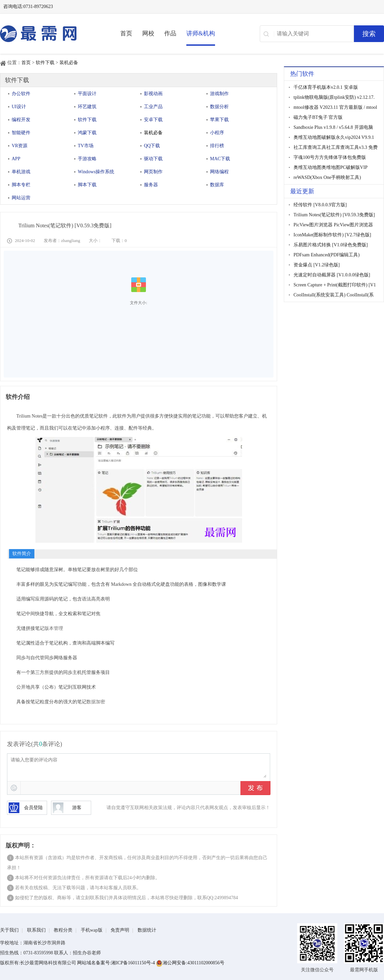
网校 (148, 33)
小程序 (217, 133)
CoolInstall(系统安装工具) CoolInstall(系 (334, 295)
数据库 (217, 185)
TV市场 (86, 146)
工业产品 (153, 107)
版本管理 (54, 628)
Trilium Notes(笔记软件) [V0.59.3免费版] (334, 215)
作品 (170, 33)
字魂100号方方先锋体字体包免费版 (330, 157)
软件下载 (45, 63)
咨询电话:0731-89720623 (28, 7)
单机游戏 (21, 172)
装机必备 (69, 63)
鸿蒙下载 (87, 133)
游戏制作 (219, 94)
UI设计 (19, 107)
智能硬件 (21, 133)
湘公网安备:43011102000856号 (190, 963)
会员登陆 (26, 808)
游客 (67, 808)
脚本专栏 (21, 185)
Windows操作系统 (96, 172)
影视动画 (153, 94)
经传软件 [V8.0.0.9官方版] (320, 205)
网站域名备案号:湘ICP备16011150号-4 (117, 963)
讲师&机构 (201, 33)
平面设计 (87, 94)
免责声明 (120, 930)
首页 (126, 33)
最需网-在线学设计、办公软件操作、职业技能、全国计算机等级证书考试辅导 (50, 34)
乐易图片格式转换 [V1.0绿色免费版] (331, 245)
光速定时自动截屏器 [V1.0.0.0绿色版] (332, 275)
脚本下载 (87, 185)
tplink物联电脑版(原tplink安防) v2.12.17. (334, 97)
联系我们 (36, 930)
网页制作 (153, 172)
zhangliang (71, 240)
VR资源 (20, 146)
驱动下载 (153, 159)
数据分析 (219, 107)
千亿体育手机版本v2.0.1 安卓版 (326, 87)
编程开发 (21, 120)
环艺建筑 (87, 107)
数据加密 (96, 702)
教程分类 (63, 930)
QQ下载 (152, 146)
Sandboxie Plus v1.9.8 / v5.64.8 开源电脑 (333, 127)
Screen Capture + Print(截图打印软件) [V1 (335, 285)
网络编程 (219, 172)
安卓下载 (153, 120)
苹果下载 (219, 120)
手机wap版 (92, 930)
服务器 (151, 185)
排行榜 (217, 146)
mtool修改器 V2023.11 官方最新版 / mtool (335, 107)
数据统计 (147, 930)
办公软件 (21, 94)
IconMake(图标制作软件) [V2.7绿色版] (332, 235)
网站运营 (21, 198)
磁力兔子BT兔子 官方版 (318, 117)
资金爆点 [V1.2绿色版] (317, 265)
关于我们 (9, 930)
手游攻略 (87, 159)
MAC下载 (220, 159)
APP (16, 159)
